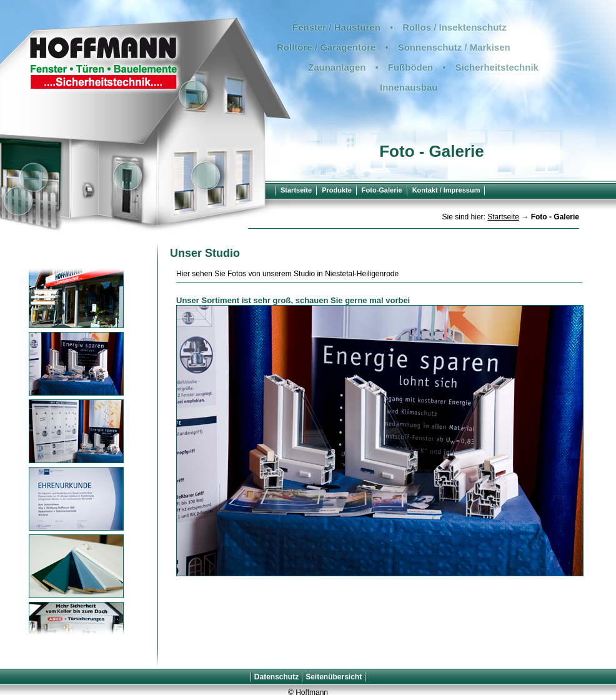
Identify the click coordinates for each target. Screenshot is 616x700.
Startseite (296, 190)
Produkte (337, 190)
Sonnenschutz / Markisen (454, 47)
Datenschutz (276, 677)
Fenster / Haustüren (336, 27)
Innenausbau (409, 87)
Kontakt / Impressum (446, 190)
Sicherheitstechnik (497, 67)
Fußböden (410, 67)
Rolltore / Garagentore (326, 47)
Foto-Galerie (382, 190)
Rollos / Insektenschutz (455, 27)
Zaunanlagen (337, 67)
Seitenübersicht (334, 677)
